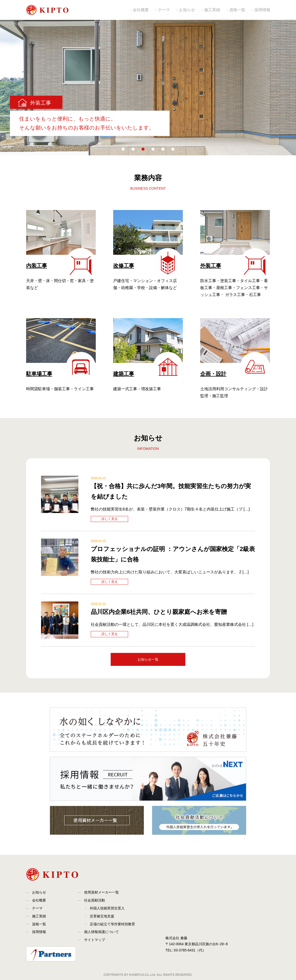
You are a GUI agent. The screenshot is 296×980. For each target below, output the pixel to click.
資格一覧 (237, 10)
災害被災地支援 (102, 916)
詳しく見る (110, 519)
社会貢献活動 (95, 900)
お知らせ (187, 10)
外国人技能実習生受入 (107, 908)
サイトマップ (95, 940)
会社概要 (140, 10)
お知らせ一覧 (148, 659)
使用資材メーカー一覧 (101, 892)
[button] (123, 149)
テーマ (163, 10)
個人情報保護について (101, 932)
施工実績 (212, 10)
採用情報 (262, 10)
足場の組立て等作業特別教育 (112, 924)
